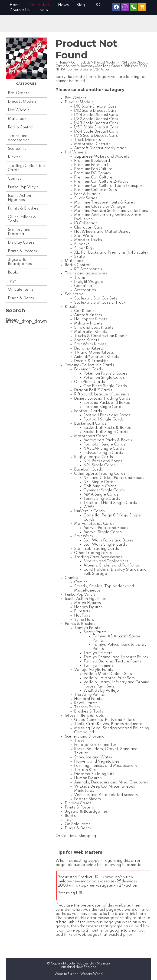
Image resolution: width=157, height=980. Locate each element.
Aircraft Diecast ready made (101, 148)
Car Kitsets (84, 311)
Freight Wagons (89, 282)
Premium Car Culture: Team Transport (109, 186)
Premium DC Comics (92, 173)
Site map (103, 964)
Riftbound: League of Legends (102, 394)
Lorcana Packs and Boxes (107, 403)
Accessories (85, 290)
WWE (89, 507)
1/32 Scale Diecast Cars (96, 119)
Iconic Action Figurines (19, 198)
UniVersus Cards (89, 511)
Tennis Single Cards (102, 499)
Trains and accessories (19, 138)
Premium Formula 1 (91, 165)
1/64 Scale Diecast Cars (96, 132)
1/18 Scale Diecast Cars (95, 107)
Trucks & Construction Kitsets (101, 336)
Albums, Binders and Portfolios (112, 565)
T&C (97, 5)
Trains (80, 278)
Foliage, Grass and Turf (96, 745)
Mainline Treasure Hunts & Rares (105, 202)
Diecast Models (22, 102)
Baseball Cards (88, 469)
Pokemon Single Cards (104, 378)
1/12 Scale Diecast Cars (95, 111)
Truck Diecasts (87, 140)
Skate (79, 257)
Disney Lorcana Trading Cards (102, 399)
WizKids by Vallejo (101, 691)
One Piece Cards (90, 382)
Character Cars (88, 227)
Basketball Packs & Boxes (107, 428)
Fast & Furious (87, 194)
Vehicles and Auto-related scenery (106, 795)
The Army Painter (90, 695)
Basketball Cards (90, 424)
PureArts (82, 611)
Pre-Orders (19, 93)
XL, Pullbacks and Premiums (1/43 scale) (111, 253)
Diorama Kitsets (89, 348)
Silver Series (86, 198)
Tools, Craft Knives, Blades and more (108, 724)
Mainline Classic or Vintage (100, 207)
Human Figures (88, 778)
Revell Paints (86, 703)
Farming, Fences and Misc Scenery (106, 766)
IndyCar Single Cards (103, 453)
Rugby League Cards (93, 457)
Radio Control (21, 127)
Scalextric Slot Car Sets (96, 298)
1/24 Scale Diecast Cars (96, 115)
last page (107, 910)
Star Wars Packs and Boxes (108, 540)
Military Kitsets (88, 323)
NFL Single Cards (99, 482)
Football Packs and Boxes (107, 415)
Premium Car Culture (93, 177)
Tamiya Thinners (99, 666)
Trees (79, 741)
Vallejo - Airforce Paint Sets (109, 678)
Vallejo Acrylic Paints (94, 670)
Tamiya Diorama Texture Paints (112, 661)
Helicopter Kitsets (91, 319)
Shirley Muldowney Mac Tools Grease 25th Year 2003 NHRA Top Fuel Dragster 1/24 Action (101, 68)
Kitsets (14, 157)
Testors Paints (87, 707)
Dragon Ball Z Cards (93, 390)
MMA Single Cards (101, 495)
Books (13, 272)
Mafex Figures (87, 603)
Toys (12, 281)
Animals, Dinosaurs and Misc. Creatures (111, 782)
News (63, 5)
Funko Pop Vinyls (23, 187)
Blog (81, 5)
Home (15, 5)
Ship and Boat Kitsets (94, 328)
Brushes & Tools (89, 711)
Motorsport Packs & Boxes (108, 440)
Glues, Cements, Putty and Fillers (104, 720)
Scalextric (17, 149)
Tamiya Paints (87, 628)
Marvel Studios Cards (94, 524)
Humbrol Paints (88, 699)
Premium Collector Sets (95, 190)
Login (43, 10)
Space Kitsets (87, 340)
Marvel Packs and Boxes (106, 528)
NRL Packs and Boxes (103, 461)
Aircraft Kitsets (88, 315)
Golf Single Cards (100, 486)
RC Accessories (88, 269)
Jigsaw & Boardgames (20, 262)
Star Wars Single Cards (105, 545)
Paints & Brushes (23, 208)
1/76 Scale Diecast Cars (96, 136)
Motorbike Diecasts (92, 144)
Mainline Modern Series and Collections (111, 211)
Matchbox (17, 119)
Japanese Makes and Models (102, 157)
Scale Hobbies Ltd (80, 964)
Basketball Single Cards (106, 432)
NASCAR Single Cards (104, 449)
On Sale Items (21, 290)
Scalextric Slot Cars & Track (100, 303)
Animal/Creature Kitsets (97, 357)
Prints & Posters (22, 251)
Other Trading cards (93, 553)
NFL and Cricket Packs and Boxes (114, 478)
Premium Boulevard (92, 161)
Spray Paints (95, 632)
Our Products (39, 5)
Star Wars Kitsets (90, 344)
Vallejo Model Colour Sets (108, 674)
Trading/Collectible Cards (26, 168)
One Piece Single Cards (105, 386)
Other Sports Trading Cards (100, 474)
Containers (84, 286)
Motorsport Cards (91, 436)
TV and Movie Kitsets (94, 353)
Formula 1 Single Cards (104, 444)
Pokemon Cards (88, 369)
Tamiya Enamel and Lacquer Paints (116, 657)
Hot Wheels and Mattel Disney (102, 232)
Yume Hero (84, 620)
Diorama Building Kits (94, 774)
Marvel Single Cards (103, 532)
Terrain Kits (85, 770)
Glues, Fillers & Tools (22, 219)
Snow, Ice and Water (93, 757)
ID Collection (86, 223)
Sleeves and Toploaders (106, 561)
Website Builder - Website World (79, 974)
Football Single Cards (104, 419)
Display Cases (21, 243)
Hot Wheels (19, 110)
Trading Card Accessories (98, 557)
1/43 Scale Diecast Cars (96, 123)
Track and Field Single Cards (110, 503)
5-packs (82, 244)
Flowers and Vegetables (97, 762)
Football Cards (88, 411)
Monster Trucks (88, 240)
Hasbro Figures (88, 607)
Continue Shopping (79, 836)
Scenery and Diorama (19, 232)
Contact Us (20, 10)
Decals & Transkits (91, 361)
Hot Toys (82, 616)
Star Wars (83, 236)
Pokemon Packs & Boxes (105, 374)
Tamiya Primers (98, 653)
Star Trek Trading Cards (96, 549)
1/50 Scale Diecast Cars (96, 127)
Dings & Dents (21, 298)
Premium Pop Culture (93, 169)
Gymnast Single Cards (104, 490)
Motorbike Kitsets (91, 332)
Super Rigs (84, 248)
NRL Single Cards (100, 465)
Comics (15, 179)
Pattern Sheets (87, 799)
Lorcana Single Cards (103, 407)
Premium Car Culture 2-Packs (101, 182)
